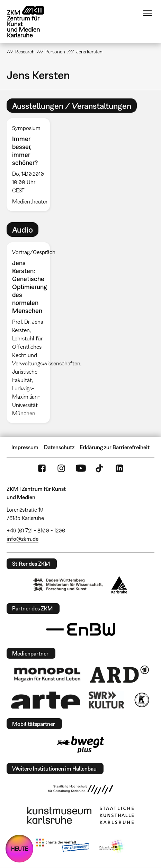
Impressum (25, 447)
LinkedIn (119, 468)
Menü (147, 13)
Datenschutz (59, 447)
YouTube (81, 468)
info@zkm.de (23, 539)
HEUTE (20, 849)
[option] (31, 165)
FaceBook (42, 468)
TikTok (100, 468)
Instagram (61, 468)
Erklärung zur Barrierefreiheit (115, 447)
